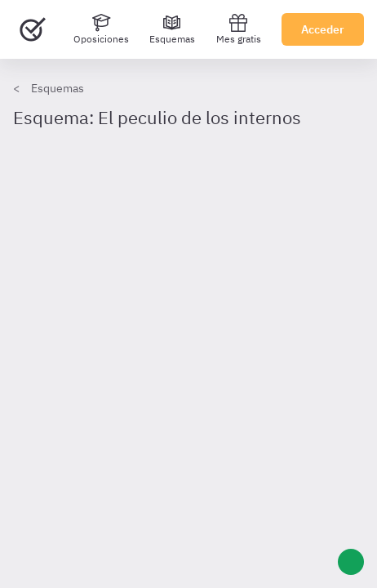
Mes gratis (239, 29)
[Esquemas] (172, 29)
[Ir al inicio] (33, 29)
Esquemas (58, 88)
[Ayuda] (351, 562)
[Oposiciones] (101, 29)
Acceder (323, 29)
